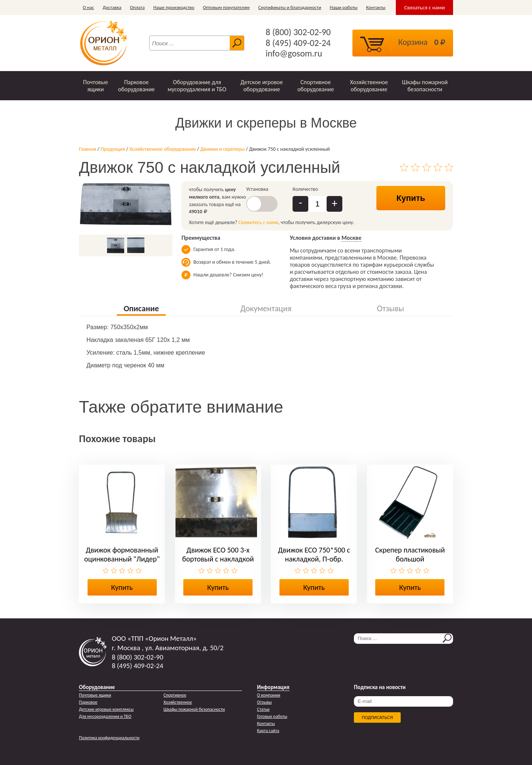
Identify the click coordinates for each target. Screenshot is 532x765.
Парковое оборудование (136, 86)
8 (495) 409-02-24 (298, 43)
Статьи (263, 709)
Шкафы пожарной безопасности (425, 86)
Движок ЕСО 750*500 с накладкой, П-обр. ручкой (314, 559)
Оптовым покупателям (226, 7)
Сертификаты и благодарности (290, 7)
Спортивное (175, 695)
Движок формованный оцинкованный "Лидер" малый (122, 559)
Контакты (376, 7)
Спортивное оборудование (316, 86)
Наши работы (343, 7)
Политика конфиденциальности (109, 738)
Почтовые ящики (96, 86)
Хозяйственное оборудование (369, 86)
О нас (88, 7)
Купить (411, 198)
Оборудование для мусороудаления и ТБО (197, 86)
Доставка (112, 7)
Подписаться (377, 717)
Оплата (137, 7)
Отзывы (264, 702)
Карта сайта (268, 731)
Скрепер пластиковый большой (410, 554)
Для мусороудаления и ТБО (105, 716)
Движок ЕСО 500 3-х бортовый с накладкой (218, 554)
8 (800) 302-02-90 (298, 32)
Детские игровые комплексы (106, 709)
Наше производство (174, 7)
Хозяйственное (178, 702)
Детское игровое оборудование (262, 86)
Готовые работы (272, 716)
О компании (269, 695)
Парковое (88, 702)
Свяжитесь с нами (258, 222)
